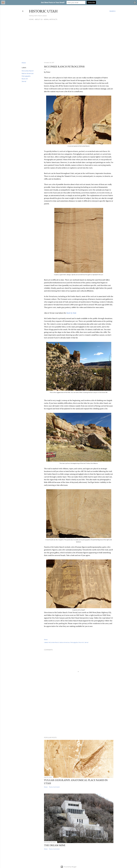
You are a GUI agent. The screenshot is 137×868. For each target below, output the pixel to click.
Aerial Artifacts (50, 19)
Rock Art (25, 79)
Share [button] (24, 63)
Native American (28, 73)
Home (31, 19)
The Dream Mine (55, 845)
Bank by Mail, (71, 313)
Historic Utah (43, 11)
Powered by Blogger (69, 867)
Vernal (24, 81)
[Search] (112, 11)
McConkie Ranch (28, 71)
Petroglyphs (26, 76)
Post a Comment (54, 787)
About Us (39, 19)
